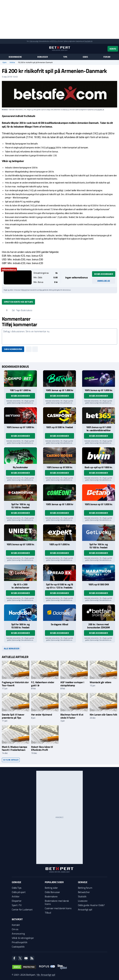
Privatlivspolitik (20, 942)
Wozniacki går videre (100, 682)
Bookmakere (15, 57)
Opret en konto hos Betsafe (18, 302)
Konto (113, 49)
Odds (85, 57)
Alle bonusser (12, 648)
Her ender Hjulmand (42, 715)
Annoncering (18, 934)
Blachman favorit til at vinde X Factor (72, 716)
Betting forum (85, 888)
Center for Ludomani (22, 909)
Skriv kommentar (13, 349)
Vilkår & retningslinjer (23, 938)
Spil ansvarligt (34, 41)
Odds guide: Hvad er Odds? (91, 905)
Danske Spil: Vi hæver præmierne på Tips (13, 716)
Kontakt (16, 925)
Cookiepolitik (18, 947)
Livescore (83, 901)
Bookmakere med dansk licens (57, 902)
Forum (107, 57)
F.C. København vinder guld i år (43, 684)
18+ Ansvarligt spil (46, 975)
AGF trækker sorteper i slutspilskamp (72, 684)
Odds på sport (19, 892)
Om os (15, 929)
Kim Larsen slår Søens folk (103, 715)
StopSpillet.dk (88, 41)
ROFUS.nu (54, 41)
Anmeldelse (104, 281)
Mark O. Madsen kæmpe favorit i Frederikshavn (14, 748)
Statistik (82, 896)
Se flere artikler (11, 760)
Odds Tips (17, 888)
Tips (65, 57)
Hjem (4, 62)
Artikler (12, 62)
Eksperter (17, 901)
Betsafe (24, 290)
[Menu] (3, 49)
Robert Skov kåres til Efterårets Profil (42, 748)
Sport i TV (17, 905)
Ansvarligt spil (85, 909)
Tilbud (48, 913)
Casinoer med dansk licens (58, 908)
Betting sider (51, 888)
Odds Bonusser (52, 892)
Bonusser (43, 57)
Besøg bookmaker (104, 274)
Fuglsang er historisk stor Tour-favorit (15, 684)
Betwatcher (84, 892)
